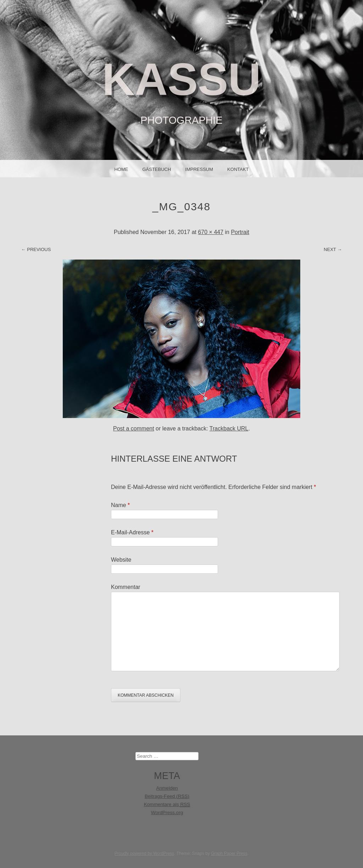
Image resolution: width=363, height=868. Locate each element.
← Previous (36, 249)
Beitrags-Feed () (167, 796)
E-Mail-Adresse (132, 532)
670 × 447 (211, 232)
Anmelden (167, 788)
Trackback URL (229, 429)
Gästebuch (157, 169)
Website (121, 560)
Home (121, 169)
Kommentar (126, 587)
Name (120, 505)
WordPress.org (167, 813)
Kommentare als (167, 805)
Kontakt (238, 169)
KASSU (181, 79)
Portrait (240, 232)
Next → (333, 249)
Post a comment (134, 429)
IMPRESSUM (199, 169)
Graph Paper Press (229, 853)
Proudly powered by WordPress (144, 853)
